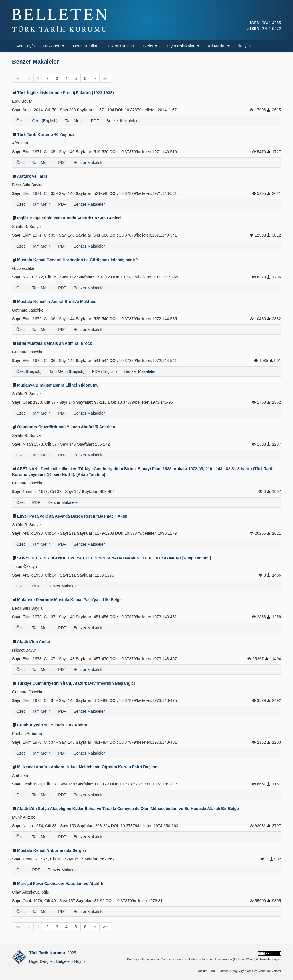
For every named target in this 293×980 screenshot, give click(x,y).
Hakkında (54, 46)
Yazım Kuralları (121, 46)
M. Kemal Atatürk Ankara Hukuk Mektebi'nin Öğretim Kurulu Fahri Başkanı (85, 767)
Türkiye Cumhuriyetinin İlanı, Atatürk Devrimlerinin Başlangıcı (74, 683)
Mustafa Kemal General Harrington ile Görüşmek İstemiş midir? (75, 260)
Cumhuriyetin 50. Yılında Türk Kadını (50, 725)
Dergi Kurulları (86, 46)
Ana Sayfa (26, 46)
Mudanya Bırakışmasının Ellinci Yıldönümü (55, 385)
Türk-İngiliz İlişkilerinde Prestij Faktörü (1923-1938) (63, 93)
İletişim (245, 46)
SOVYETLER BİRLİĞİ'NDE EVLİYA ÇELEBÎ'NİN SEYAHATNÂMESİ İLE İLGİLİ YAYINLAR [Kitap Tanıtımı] (112, 558)
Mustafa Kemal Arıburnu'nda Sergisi (49, 850)
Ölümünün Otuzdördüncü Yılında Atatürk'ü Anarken (64, 427)
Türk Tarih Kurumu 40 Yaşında (43, 134)
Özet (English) (45, 121)
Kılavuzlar (219, 46)
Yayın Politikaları (183, 46)
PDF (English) (104, 371)
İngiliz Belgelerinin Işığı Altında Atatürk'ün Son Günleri (66, 218)
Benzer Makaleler (122, 121)
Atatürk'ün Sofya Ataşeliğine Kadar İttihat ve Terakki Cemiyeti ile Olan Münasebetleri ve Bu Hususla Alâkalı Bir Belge (125, 809)
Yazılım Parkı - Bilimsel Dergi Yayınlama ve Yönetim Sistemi (239, 971)
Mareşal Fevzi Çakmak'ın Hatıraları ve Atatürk (58, 884)
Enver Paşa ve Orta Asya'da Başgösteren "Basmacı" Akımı (70, 516)
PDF (95, 121)
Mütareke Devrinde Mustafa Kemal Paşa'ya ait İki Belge (67, 600)
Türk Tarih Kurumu (47, 953)
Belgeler (63, 961)
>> (105, 78)
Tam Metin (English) (67, 371)
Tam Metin (74, 121)
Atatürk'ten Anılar (31, 642)
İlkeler (150, 46)
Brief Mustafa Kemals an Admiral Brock (52, 343)
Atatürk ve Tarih (30, 176)
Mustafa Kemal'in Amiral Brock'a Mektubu (54, 302)
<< (18, 78)
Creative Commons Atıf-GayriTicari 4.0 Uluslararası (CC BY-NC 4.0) (208, 959)
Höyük (80, 961)
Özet (21, 121)
